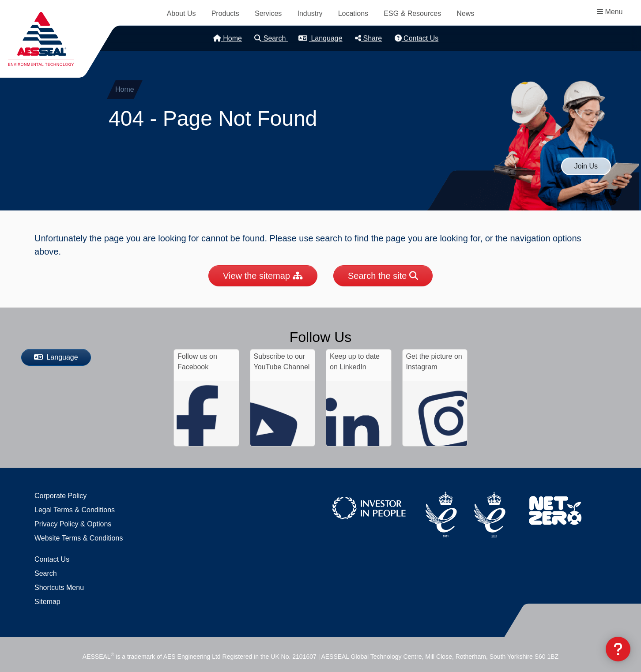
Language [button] (320, 38)
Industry (310, 13)
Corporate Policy (60, 496)
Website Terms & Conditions (79, 538)
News (465, 13)
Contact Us (417, 38)
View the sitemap (263, 276)
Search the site (383, 276)
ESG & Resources (412, 13)
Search (271, 38)
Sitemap (47, 602)
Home (228, 38)
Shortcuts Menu (59, 588)
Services (268, 13)
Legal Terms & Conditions (75, 510)
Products (225, 13)
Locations (353, 13)
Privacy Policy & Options (73, 524)
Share (368, 38)
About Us (181, 13)
